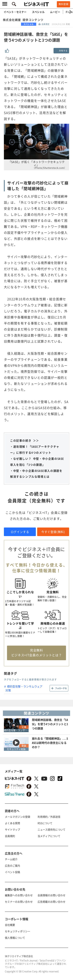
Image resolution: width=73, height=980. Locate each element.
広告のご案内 (12, 866)
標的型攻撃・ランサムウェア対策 (24, 688)
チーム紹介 (11, 859)
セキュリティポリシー (18, 931)
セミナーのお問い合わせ (19, 902)
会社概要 (10, 925)
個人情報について (15, 938)
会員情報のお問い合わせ (51, 895)
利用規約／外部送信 (49, 817)
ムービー (55, 12)
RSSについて (45, 823)
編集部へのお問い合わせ (19, 895)
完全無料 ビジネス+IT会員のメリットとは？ (37, 653)
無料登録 (63, 4)
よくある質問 (12, 823)
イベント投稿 (12, 872)
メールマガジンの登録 (18, 817)
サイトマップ (12, 829)
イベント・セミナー (15, 12)
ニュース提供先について (51, 829)
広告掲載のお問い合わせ (51, 902)
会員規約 (10, 836)
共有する (63, 51)
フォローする (61, 688)
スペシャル (38, 12)
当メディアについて (49, 836)
